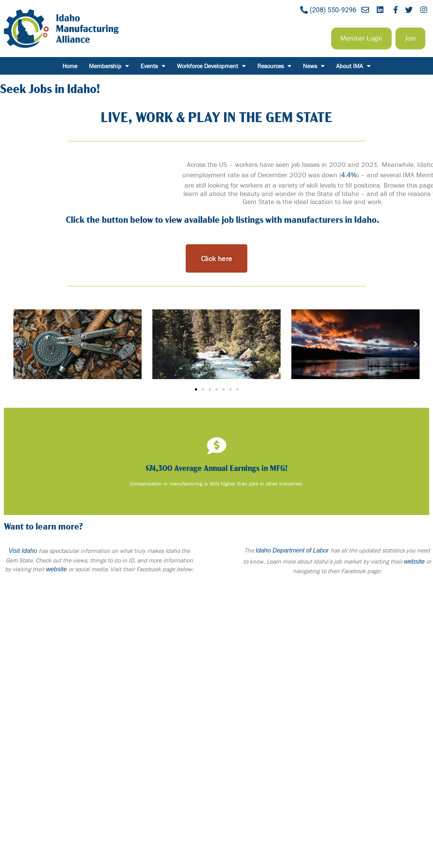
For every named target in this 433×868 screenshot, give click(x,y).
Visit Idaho (23, 551)
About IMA (353, 66)
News (314, 66)
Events (153, 66)
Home (70, 66)
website (56, 569)
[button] (361, 38)
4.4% (349, 175)
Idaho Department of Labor (292, 550)
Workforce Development (211, 66)
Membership (109, 66)
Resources (274, 66)
